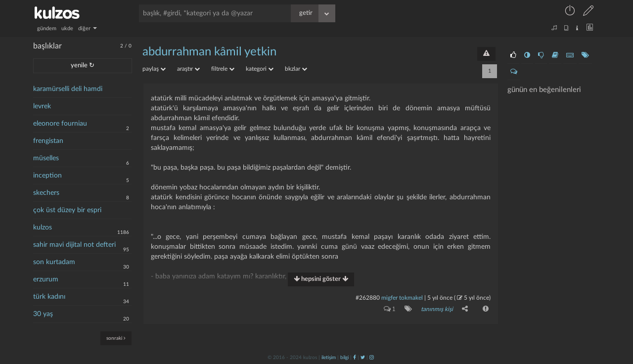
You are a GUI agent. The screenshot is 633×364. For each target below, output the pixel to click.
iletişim (329, 358)
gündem (47, 28)
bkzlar (296, 69)
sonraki (116, 338)
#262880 (368, 298)
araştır (188, 69)
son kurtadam (54, 262)
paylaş (154, 69)
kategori (260, 69)
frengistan (48, 141)
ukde (67, 28)
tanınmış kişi (437, 309)
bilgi (344, 358)
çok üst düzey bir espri (67, 210)
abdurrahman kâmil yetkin (209, 52)
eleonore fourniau (60, 124)
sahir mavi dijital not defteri (74, 245)
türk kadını (49, 297)
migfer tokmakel (402, 298)
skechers (46, 193)
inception (47, 176)
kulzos (43, 227)
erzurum (46, 279)
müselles (46, 158)
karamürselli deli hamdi (68, 89)
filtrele (223, 69)
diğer (88, 28)
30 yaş (43, 314)
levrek (42, 106)
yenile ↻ (83, 66)
